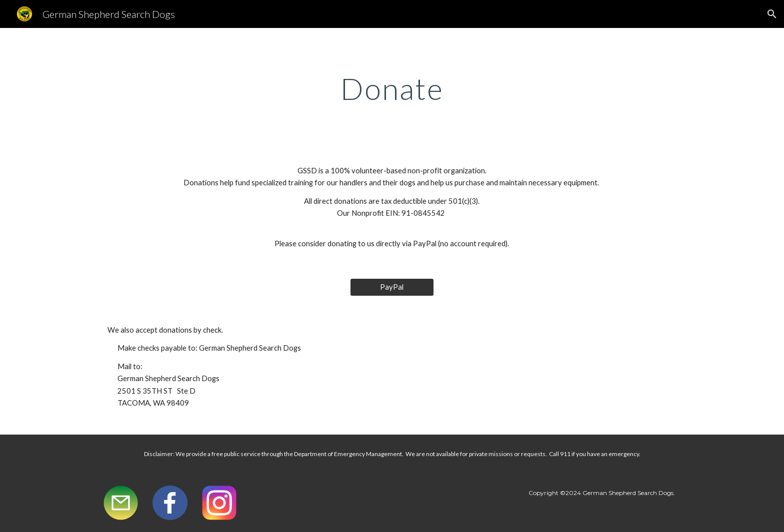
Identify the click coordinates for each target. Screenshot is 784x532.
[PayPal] (392, 287)
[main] (392, 88)
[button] (772, 14)
